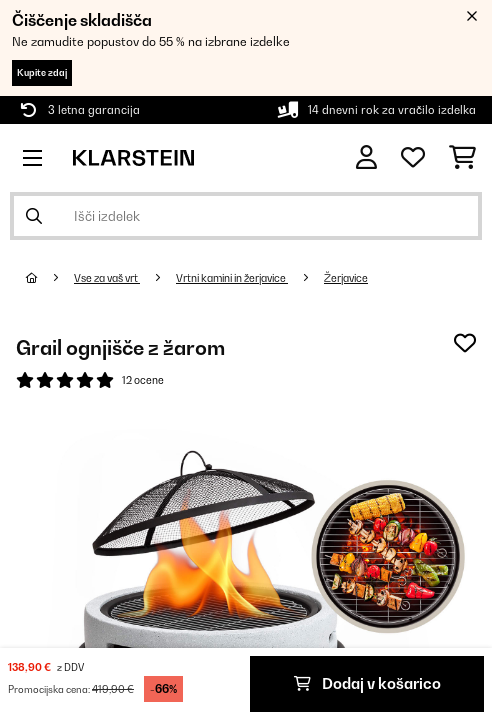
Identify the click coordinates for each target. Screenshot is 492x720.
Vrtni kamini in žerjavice (232, 278)
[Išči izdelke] (246, 216)
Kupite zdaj (42, 72)
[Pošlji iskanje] (34, 216)
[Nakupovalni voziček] (462, 158)
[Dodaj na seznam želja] (465, 343)
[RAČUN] (366, 157)
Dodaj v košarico (367, 683)
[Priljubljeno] (413, 158)
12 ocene (143, 380)
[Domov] (50, 278)
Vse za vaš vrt (107, 278)
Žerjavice (346, 278)
